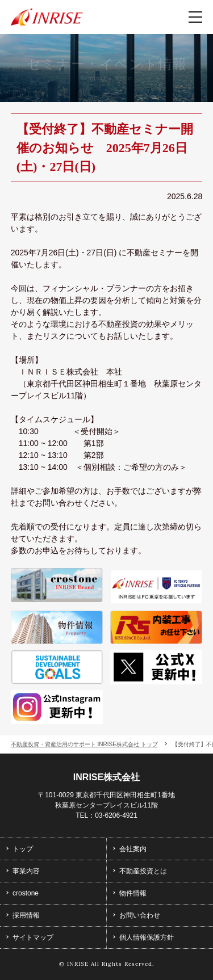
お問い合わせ (140, 915)
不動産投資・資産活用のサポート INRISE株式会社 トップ (84, 744)
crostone (26, 893)
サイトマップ (33, 937)
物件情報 (133, 893)
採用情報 (26, 915)
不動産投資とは (143, 871)
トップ (23, 849)
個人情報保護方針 (147, 937)
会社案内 (133, 849)
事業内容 (26, 871)
